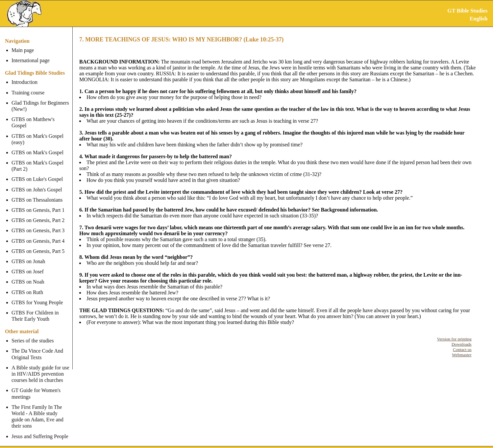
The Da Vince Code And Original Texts (37, 348)
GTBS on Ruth (27, 286)
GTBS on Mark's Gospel (37, 146)
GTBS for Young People (37, 296)
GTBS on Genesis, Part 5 (38, 245)
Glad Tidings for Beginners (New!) (40, 106)
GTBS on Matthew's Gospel (41, 119)
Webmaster (462, 355)
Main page (23, 50)
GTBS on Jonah (28, 255)
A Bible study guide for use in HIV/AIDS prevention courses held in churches (40, 368)
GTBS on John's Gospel (37, 183)
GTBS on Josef (28, 265)
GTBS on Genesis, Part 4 (38, 234)
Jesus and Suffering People (40, 430)
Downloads (462, 344)
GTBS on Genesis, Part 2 (38, 214)
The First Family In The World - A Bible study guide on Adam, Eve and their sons (41, 410)
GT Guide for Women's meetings (36, 387)
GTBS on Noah (28, 275)
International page (31, 60)
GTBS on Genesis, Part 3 (38, 224)
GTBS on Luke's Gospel (37, 173)
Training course (28, 93)
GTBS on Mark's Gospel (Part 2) (37, 160)
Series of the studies (33, 334)
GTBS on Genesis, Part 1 (38, 204)
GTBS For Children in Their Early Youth (35, 310)
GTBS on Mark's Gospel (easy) (37, 133)
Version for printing (454, 339)
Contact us (462, 349)
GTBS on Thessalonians (37, 194)
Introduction (25, 82)
